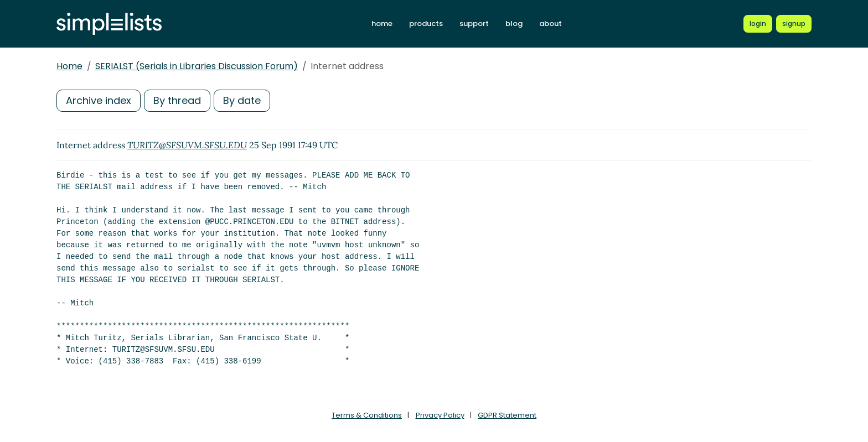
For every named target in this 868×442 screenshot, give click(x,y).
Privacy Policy (440, 415)
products (426, 24)
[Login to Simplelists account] (758, 24)
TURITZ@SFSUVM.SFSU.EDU (187, 145)
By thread (177, 100)
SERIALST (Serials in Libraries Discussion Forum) (197, 66)
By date (242, 100)
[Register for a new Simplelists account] (794, 24)
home (382, 24)
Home (69, 66)
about (551, 24)
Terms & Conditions (367, 415)
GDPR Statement (507, 415)
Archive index (99, 100)
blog (514, 24)
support (474, 24)
